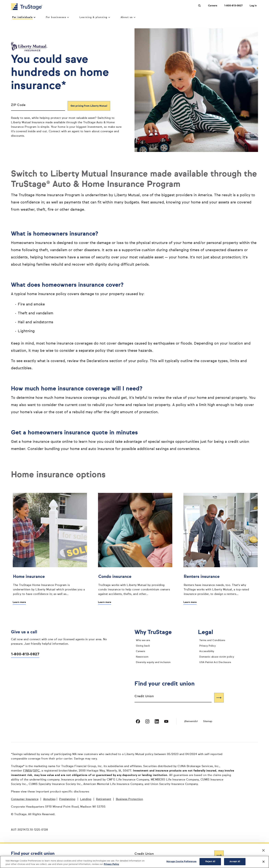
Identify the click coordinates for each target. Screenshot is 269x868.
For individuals (24, 17)
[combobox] (173, 698)
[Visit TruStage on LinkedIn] (157, 721)
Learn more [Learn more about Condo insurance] (105, 602)
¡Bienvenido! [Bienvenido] (191, 721)
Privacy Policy (207, 646)
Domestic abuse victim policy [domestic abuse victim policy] (217, 657)
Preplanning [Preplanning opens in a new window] (67, 799)
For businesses (57, 17)
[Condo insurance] (135, 584)
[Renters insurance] (221, 584)
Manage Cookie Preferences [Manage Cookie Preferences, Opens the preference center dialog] (181, 862)
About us (128, 17)
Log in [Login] (253, 6)
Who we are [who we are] (143, 640)
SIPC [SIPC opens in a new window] (36, 771)
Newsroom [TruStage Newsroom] (142, 657)
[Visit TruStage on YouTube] (166, 721)
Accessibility (207, 651)
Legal (208, 632)
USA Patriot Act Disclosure (215, 662)
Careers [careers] (141, 651)
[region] (134, 862)
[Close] (264, 862)
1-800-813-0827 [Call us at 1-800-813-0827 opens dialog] (233, 6)
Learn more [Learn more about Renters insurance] (190, 602)
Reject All (210, 862)
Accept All (235, 862)
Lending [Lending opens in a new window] (86, 799)
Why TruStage (156, 632)
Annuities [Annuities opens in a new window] (49, 799)
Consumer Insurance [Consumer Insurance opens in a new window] (25, 799)
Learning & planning (95, 17)
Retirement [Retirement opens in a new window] (104, 799)
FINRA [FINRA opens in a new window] (28, 771)
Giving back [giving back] (143, 646)
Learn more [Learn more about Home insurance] (19, 602)
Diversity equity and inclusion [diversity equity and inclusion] (153, 662)
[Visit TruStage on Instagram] (147, 721)
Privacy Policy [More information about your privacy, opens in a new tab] (111, 864)
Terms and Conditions (212, 640)
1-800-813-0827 (25, 654)
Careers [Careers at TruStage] (213, 6)
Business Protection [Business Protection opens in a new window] (130, 799)
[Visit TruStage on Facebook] (138, 721)
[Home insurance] (50, 584)
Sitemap (208, 721)
